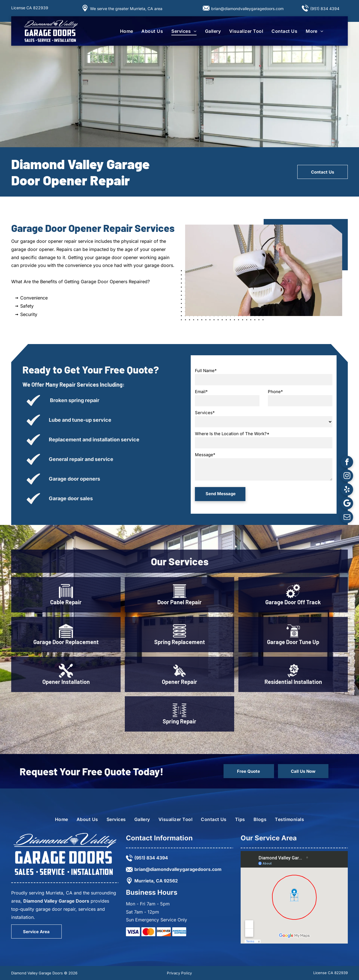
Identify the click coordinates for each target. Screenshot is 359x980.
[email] (347, 517)
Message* (205, 455)
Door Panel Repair (179, 602)
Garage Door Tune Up (293, 642)
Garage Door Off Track (293, 602)
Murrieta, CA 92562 (156, 881)
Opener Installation (66, 682)
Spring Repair (179, 721)
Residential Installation (293, 682)
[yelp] (347, 490)
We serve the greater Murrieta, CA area (126, 9)
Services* (205, 413)
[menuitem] (127, 31)
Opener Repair (179, 682)
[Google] (347, 504)
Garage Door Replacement (66, 642)
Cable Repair (66, 602)
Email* (201, 392)
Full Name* (206, 371)
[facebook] (347, 463)
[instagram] (347, 476)
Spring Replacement (180, 642)
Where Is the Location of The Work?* (232, 434)
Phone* (275, 392)
